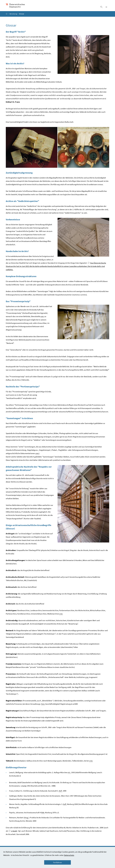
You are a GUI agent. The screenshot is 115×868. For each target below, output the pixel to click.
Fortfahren (57, 862)
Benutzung (13, 16)
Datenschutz (69, 855)
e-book (13, 833)
